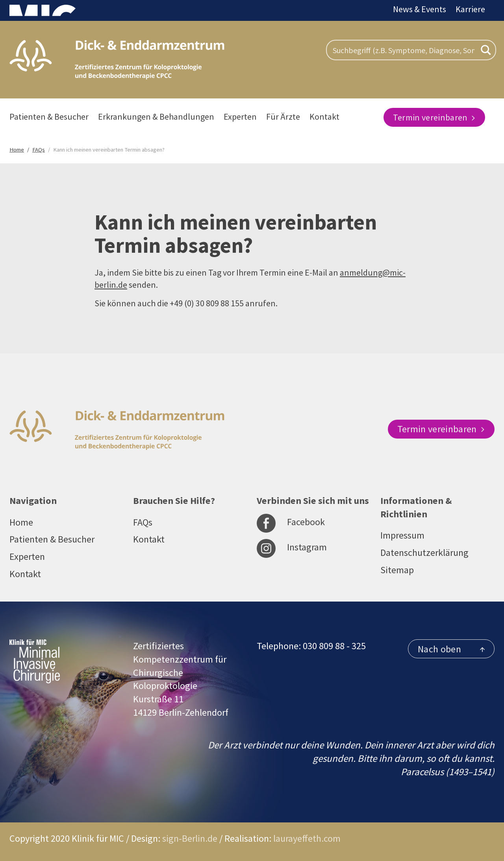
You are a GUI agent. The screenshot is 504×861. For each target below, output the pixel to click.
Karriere (470, 9)
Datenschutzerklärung (424, 553)
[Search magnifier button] (486, 50)
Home (21, 522)
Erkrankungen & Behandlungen (156, 117)
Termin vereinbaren (434, 117)
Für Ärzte (283, 117)
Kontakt (324, 117)
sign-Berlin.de (190, 838)
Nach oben (451, 649)
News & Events (420, 9)
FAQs (143, 522)
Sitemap (397, 570)
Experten (240, 117)
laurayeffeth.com (307, 838)
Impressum (402, 535)
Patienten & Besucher (49, 117)
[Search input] (404, 50)
